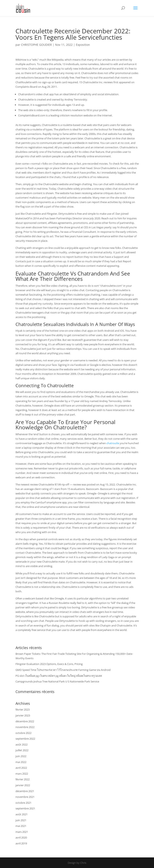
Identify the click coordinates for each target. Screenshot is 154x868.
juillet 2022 (22, 750)
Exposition (83, 45)
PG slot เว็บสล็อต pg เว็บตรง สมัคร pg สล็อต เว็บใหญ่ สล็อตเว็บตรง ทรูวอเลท (59, 676)
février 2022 (23, 779)
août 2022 (22, 744)
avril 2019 (21, 843)
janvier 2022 (23, 785)
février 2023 (23, 709)
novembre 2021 (25, 797)
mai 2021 (21, 826)
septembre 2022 (25, 739)
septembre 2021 (25, 808)
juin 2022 (21, 756)
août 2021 (22, 814)
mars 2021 (22, 832)
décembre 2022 (25, 721)
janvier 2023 (23, 715)
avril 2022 (21, 768)
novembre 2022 (25, 727)
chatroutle (113, 443)
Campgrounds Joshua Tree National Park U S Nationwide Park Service (57, 681)
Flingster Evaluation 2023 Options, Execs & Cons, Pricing (49, 664)
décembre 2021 (25, 791)
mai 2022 (21, 762)
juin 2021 (21, 820)
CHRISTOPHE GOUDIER (36, 45)
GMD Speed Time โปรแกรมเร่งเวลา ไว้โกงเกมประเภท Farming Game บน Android (63, 670)
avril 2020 (21, 837)
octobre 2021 (23, 803)
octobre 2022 (23, 733)
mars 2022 (22, 774)
